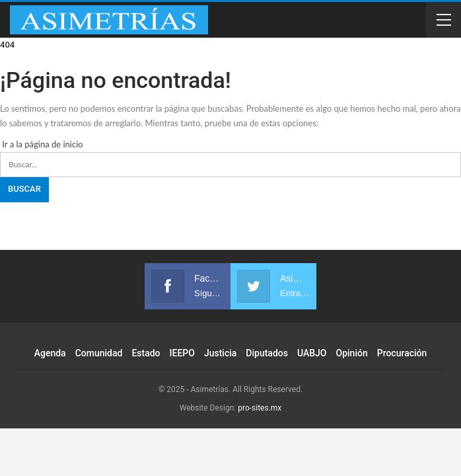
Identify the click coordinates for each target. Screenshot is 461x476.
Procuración (402, 353)
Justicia (220, 353)
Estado (146, 353)
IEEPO (182, 353)
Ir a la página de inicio (42, 144)
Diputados (267, 353)
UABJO (312, 353)
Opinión (352, 353)
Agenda (50, 353)
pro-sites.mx (260, 408)
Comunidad (99, 353)
